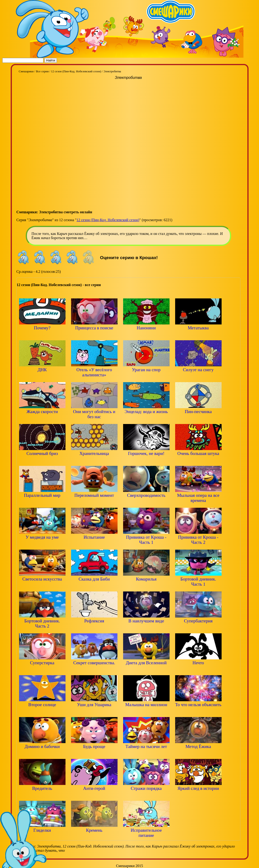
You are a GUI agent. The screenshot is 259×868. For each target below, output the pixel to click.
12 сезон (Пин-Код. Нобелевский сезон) (108, 220)
